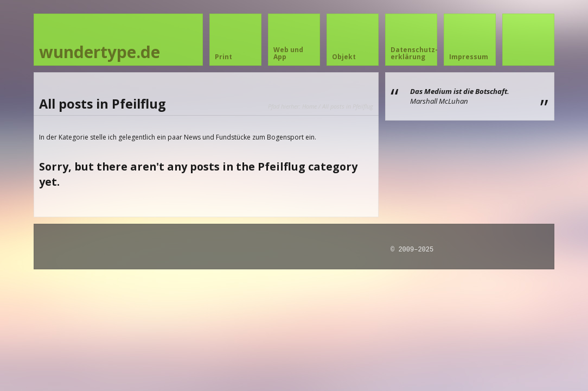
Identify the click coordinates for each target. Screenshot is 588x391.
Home (309, 106)
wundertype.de (100, 52)
